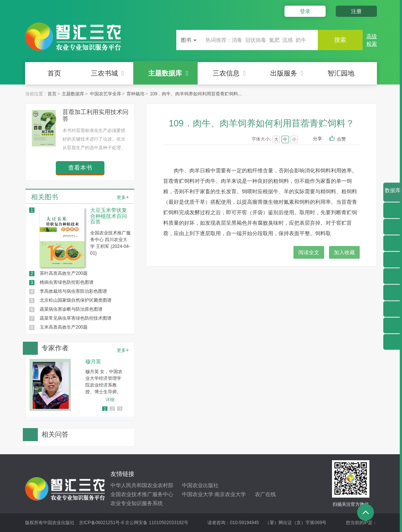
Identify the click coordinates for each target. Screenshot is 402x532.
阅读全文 (309, 252)
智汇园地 (341, 73)
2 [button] (112, 409)
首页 (54, 73)
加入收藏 (344, 252)
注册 (356, 11)
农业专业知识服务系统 (137, 503)
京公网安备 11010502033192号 (157, 523)
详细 (110, 400)
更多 (123, 197)
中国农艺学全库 (106, 94)
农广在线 (265, 494)
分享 (317, 139)
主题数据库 (168, 73)
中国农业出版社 (200, 485)
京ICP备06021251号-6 (101, 523)
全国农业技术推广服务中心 (142, 494)
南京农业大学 (230, 494)
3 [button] (120, 409)
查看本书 (80, 168)
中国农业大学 (198, 494)
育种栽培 (135, 94)
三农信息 (229, 73)
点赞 (346, 139)
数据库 (393, 194)
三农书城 (108, 73)
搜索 (340, 40)
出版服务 (287, 73)
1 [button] (105, 409)
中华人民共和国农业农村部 (142, 485)
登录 (305, 11)
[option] (80, 385)
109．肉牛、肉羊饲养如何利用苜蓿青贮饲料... (196, 94)
